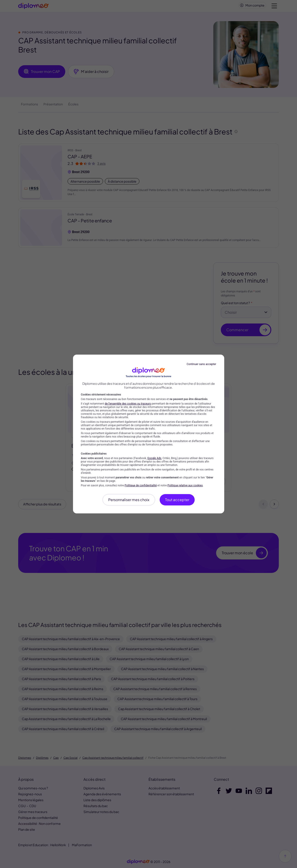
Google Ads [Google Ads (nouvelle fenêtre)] (154, 458)
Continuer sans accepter (201, 364)
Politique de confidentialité (141, 485)
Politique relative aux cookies (185, 485)
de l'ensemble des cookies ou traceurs (128, 404)
